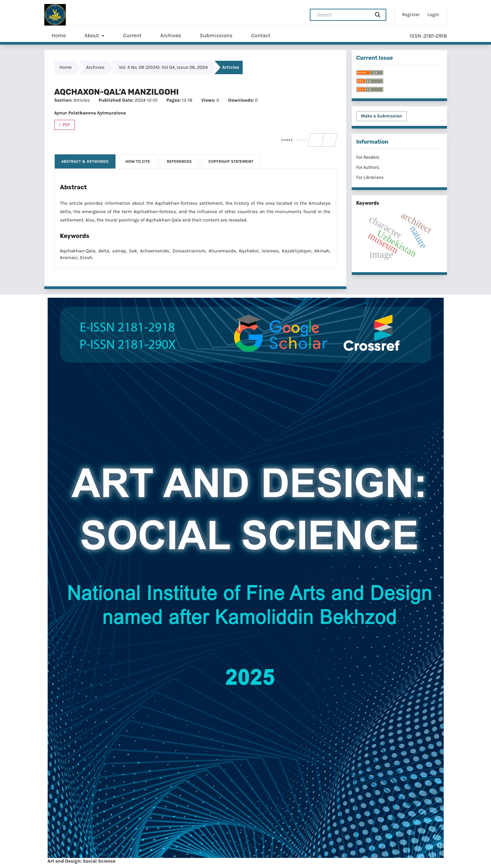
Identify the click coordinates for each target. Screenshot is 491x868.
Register (411, 15)
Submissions (216, 35)
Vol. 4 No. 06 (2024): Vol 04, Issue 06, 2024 (163, 67)
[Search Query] (343, 15)
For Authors (368, 167)
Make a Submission (382, 116)
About (92, 35)
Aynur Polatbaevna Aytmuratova (90, 113)
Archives (170, 35)
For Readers (368, 157)
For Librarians (370, 177)
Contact (261, 35)
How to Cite (138, 161)
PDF (66, 125)
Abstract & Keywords (85, 161)
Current (132, 35)
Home (59, 35)
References (179, 161)
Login (433, 15)
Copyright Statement (231, 161)
